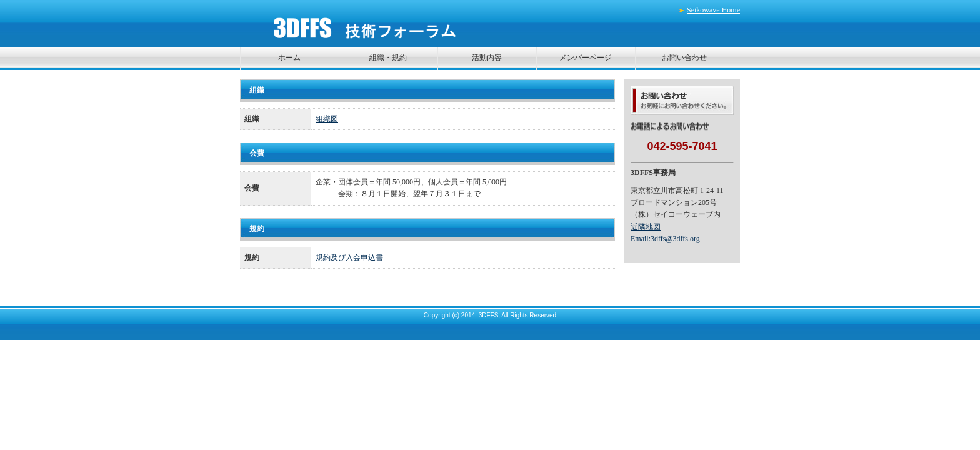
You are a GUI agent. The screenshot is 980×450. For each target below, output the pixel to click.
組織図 (327, 119)
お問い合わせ (684, 57)
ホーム (289, 57)
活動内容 (487, 57)
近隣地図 (646, 227)
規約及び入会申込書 (349, 257)
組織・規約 (388, 57)
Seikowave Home (713, 10)
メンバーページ (586, 57)
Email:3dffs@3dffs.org (665, 239)
